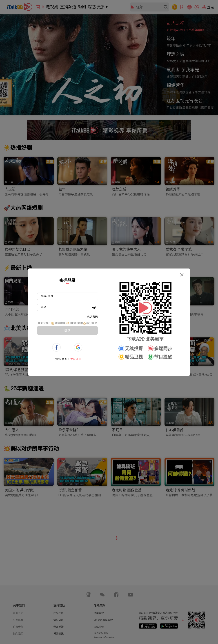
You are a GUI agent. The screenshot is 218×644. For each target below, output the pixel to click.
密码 (43, 307)
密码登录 (67, 280)
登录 (67, 330)
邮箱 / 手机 (47, 296)
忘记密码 (92, 317)
